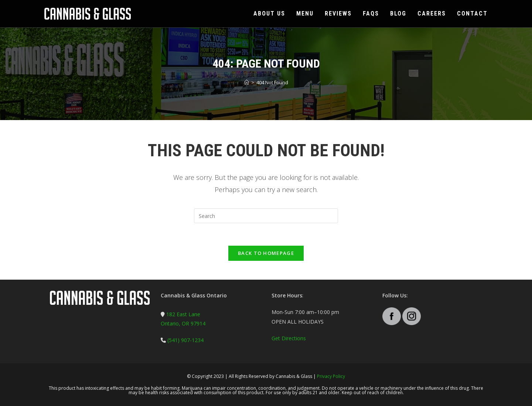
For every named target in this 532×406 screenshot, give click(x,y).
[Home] (247, 82)
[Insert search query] (266, 216)
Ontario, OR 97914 (183, 323)
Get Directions (289, 338)
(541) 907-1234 (185, 340)
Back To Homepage (266, 253)
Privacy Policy (331, 376)
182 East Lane (183, 314)
